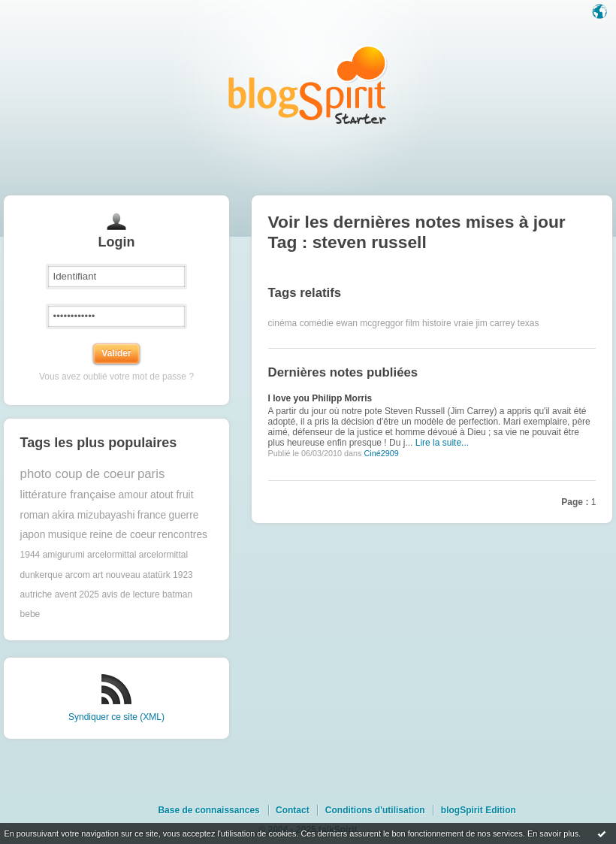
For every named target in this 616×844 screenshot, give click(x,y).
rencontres (183, 535)
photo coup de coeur (78, 474)
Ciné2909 (381, 453)
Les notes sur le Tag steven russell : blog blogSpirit (308, 85)
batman (177, 594)
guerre (184, 515)
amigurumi (64, 555)
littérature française (68, 494)
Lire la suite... (442, 443)
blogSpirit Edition (479, 810)
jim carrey (495, 323)
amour (133, 495)
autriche (36, 594)
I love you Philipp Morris (320, 398)
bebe (30, 614)
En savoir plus (553, 833)
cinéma (283, 323)
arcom (78, 575)
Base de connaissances (208, 810)
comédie (317, 323)
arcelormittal (112, 555)
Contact (293, 810)
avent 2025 (77, 594)
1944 (30, 555)
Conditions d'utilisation (375, 810)
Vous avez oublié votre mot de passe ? (116, 377)
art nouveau (116, 575)
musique (68, 535)
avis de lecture (130, 594)
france (152, 515)
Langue (601, 13)
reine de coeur (122, 535)
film (413, 323)
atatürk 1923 (168, 575)
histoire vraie (448, 323)
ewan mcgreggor (369, 323)
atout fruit (172, 495)
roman (35, 515)
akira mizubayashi (93, 515)
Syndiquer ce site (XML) (116, 717)
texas (528, 323)
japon (33, 535)
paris (151, 474)
